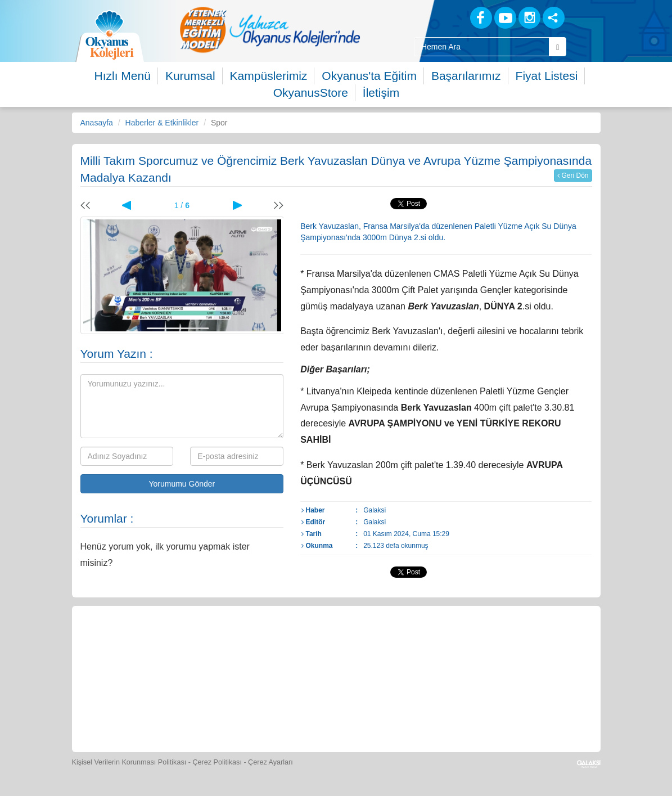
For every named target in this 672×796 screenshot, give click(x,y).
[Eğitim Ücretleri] (493, 644)
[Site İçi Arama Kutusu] (482, 47)
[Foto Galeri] (390, 644)
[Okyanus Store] (234, 644)
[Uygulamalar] (362, 711)
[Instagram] (529, 18)
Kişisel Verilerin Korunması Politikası (129, 762)
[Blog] (442, 17)
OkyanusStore (311, 93)
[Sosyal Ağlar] (554, 18)
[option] (270, 30)
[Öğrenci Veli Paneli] (183, 644)
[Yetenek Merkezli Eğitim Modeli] (270, 30)
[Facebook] (481, 18)
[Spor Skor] (338, 644)
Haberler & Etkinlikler (162, 123)
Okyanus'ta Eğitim (369, 76)
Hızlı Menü (123, 76)
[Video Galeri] (441, 644)
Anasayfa (97, 123)
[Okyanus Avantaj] (310, 711)
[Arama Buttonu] (558, 47)
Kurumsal (190, 76)
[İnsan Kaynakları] (544, 644)
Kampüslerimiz (269, 76)
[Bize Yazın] (131, 644)
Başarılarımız (466, 76)
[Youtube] (505, 18)
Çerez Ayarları (270, 762)
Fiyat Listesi (547, 76)
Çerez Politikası (217, 762)
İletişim (381, 93)
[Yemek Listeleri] (286, 644)
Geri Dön (573, 176)
